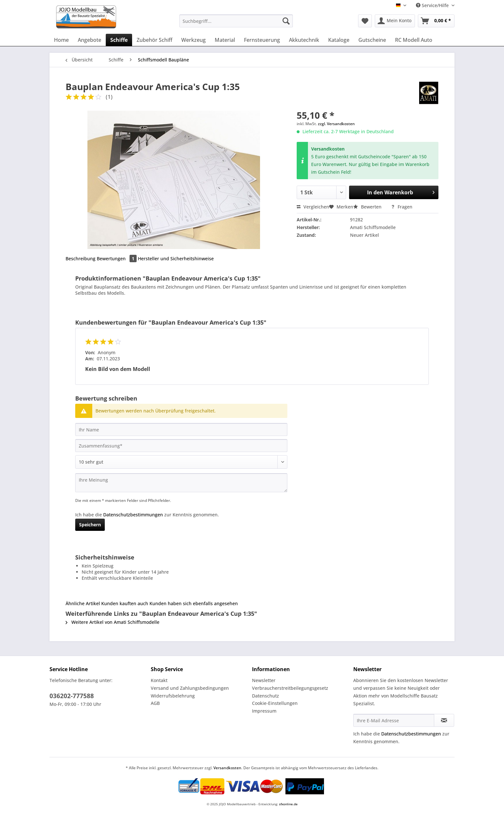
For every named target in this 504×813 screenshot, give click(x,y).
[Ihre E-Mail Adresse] (394, 720)
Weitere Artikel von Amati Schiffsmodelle (113, 622)
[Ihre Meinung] (181, 483)
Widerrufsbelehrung (173, 696)
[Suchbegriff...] (236, 21)
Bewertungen (117, 259)
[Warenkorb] (436, 21)
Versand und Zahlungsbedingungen (190, 688)
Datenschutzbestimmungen (133, 515)
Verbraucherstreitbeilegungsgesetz (290, 688)
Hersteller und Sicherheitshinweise (176, 259)
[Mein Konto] (395, 21)
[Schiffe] (119, 40)
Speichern (90, 525)
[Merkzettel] (365, 21)
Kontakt (159, 680)
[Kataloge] (339, 40)
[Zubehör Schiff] (154, 40)
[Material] (225, 40)
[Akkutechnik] (304, 40)
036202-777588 (72, 696)
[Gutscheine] (372, 40)
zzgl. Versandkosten (336, 124)
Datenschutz (265, 696)
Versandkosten (227, 768)
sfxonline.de (288, 804)
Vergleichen (313, 207)
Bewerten (368, 207)
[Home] (61, 40)
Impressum (264, 711)
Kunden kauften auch (125, 603)
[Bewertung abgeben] (181, 462)
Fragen (402, 207)
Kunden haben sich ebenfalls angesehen (194, 603)
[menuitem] (236, 24)
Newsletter (264, 680)
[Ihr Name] (181, 430)
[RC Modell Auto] (414, 40)
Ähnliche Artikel (83, 603)
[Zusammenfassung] (181, 446)
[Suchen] (286, 21)
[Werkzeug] (194, 40)
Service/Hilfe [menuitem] (433, 5)
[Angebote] (90, 40)
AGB (155, 703)
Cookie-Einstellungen (275, 703)
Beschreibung (81, 259)
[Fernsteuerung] (262, 40)
